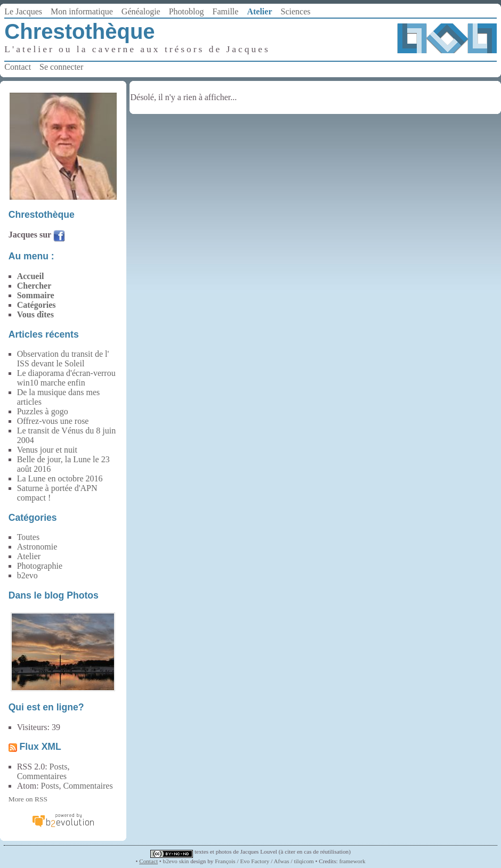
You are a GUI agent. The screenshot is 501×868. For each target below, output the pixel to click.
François (225, 861)
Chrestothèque (79, 31)
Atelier (259, 11)
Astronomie (37, 547)
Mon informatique (82, 11)
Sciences (295, 11)
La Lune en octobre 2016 (60, 478)
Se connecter (61, 67)
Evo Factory (254, 861)
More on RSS (28, 799)
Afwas (281, 861)
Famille (226, 11)
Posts (59, 767)
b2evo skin (176, 861)
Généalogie (141, 11)
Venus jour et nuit (47, 450)
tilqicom (304, 861)
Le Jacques (23, 11)
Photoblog (187, 11)
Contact (18, 67)
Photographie (40, 566)
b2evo (27, 575)
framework (352, 861)
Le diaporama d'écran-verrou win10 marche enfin (66, 378)
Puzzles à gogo (43, 411)
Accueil (31, 276)
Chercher (34, 286)
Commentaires (42, 776)
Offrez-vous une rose (53, 421)
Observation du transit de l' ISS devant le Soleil (63, 359)
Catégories (37, 305)
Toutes (28, 537)
